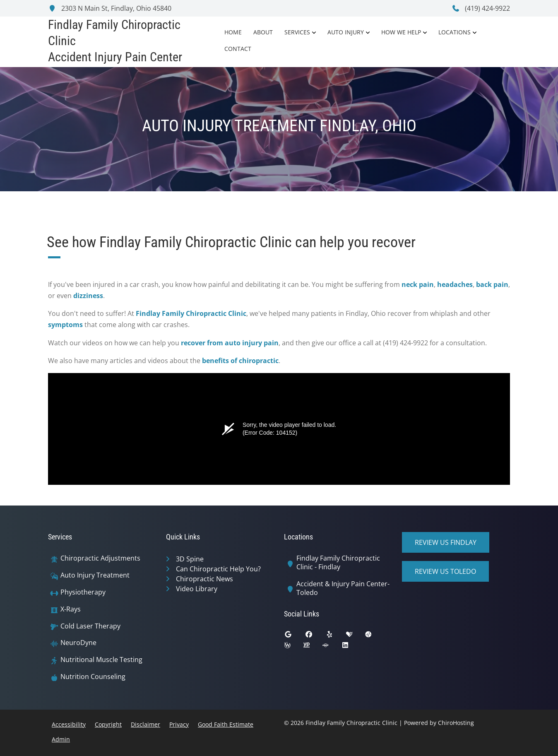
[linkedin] (351, 647)
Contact (238, 49)
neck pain (418, 284)
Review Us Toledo (445, 571)
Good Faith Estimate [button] (226, 724)
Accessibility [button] (69, 724)
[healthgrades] (356, 636)
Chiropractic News (204, 579)
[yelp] (336, 636)
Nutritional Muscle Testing (101, 660)
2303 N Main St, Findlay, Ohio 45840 (110, 8)
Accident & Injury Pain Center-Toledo (343, 588)
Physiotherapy (83, 592)
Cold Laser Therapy (90, 626)
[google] (294, 636)
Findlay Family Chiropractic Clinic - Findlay (338, 563)
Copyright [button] (108, 724)
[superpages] (332, 647)
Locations (455, 32)
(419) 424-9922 (481, 8)
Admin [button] (61, 739)
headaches (455, 284)
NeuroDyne (78, 643)
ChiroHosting (456, 723)
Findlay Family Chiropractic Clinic (191, 313)
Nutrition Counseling (93, 677)
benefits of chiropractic (240, 361)
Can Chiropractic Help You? (218, 569)
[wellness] (293, 647)
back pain (492, 284)
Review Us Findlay (446, 542)
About (263, 32)
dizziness (88, 296)
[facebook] (315, 636)
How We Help (401, 32)
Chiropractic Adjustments (100, 558)
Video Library (197, 589)
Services (297, 32)
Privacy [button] (179, 724)
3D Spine (190, 559)
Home (233, 32)
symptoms (65, 325)
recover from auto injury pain (230, 343)
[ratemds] (375, 636)
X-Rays (71, 609)
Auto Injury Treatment (95, 575)
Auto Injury (346, 32)
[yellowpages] (313, 647)
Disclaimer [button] (146, 724)
